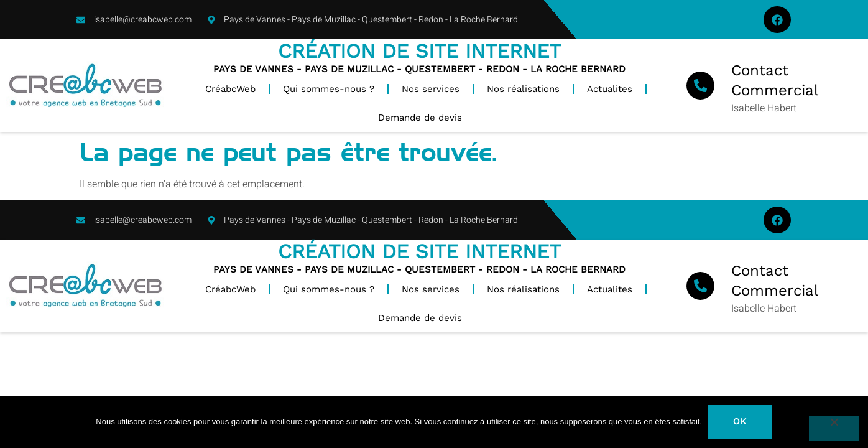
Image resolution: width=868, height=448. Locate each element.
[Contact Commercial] (700, 86)
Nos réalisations (523, 89)
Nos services (431, 89)
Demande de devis (420, 118)
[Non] (834, 428)
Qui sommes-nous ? (329, 89)
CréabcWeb (230, 89)
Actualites (610, 89)
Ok (740, 422)
